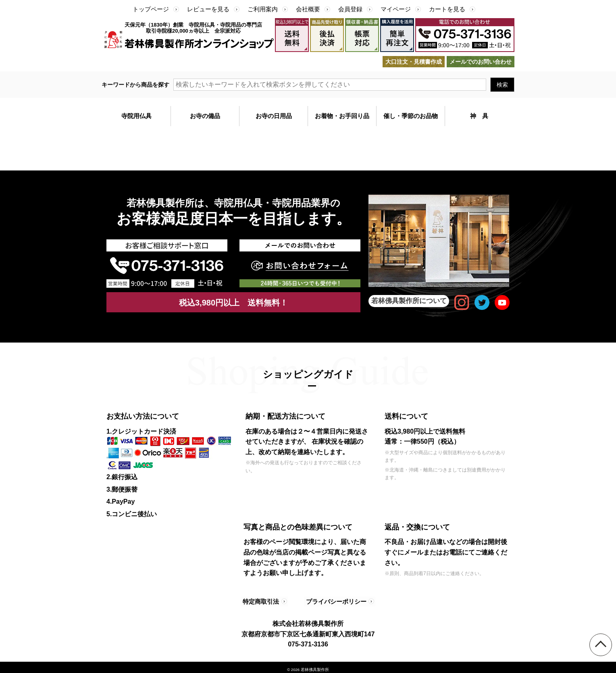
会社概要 (308, 9)
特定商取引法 (262, 599)
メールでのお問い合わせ (481, 62)
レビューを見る (208, 9)
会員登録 (350, 9)
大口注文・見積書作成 (414, 62)
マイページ (396, 9)
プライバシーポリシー (333, 599)
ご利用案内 (263, 9)
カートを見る (447, 9)
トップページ (151, 9)
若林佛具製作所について (409, 301)
